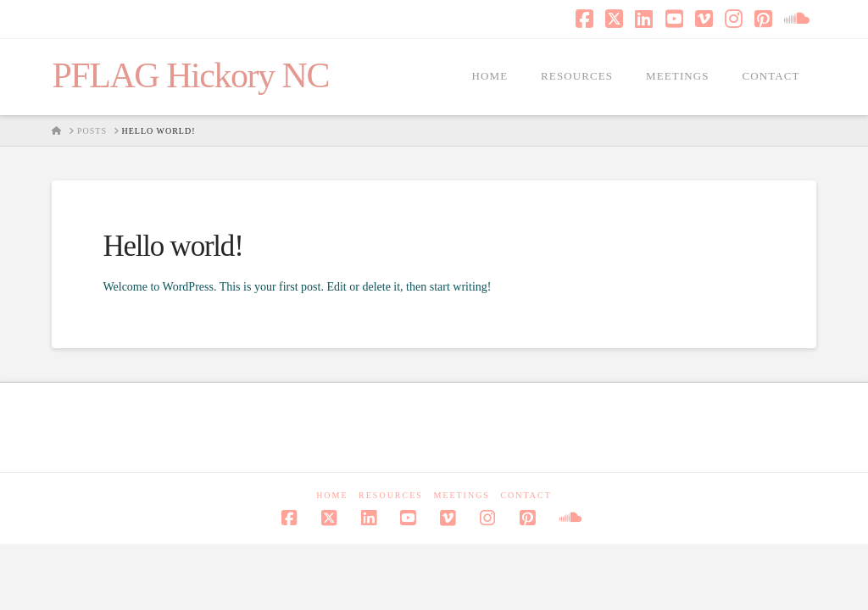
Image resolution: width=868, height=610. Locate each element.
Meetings (462, 495)
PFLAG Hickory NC (190, 75)
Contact (526, 495)
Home (332, 495)
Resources (391, 495)
